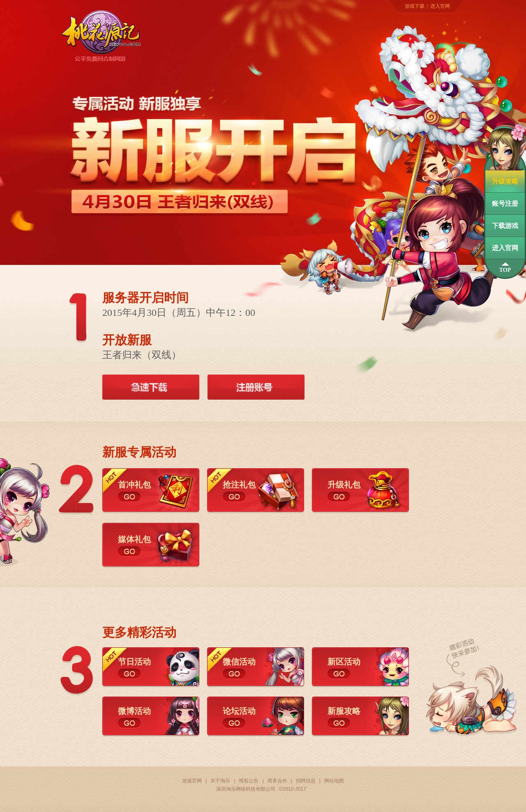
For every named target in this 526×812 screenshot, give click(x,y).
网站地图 (334, 781)
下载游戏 (505, 226)
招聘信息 (306, 781)
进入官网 (440, 6)
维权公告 (249, 781)
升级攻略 (505, 181)
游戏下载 (415, 6)
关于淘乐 (220, 781)
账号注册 (505, 204)
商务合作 (277, 781)
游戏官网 (192, 781)
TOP (505, 270)
